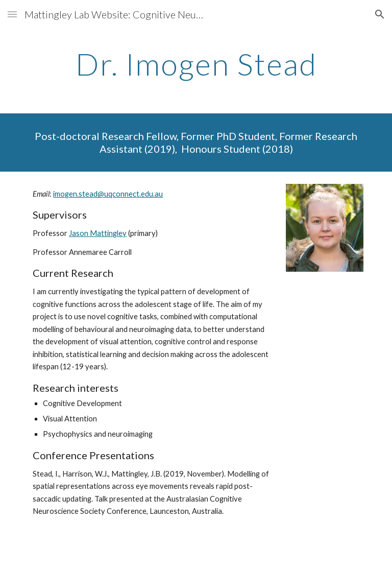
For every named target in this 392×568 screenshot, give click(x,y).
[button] (12, 14)
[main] (196, 64)
